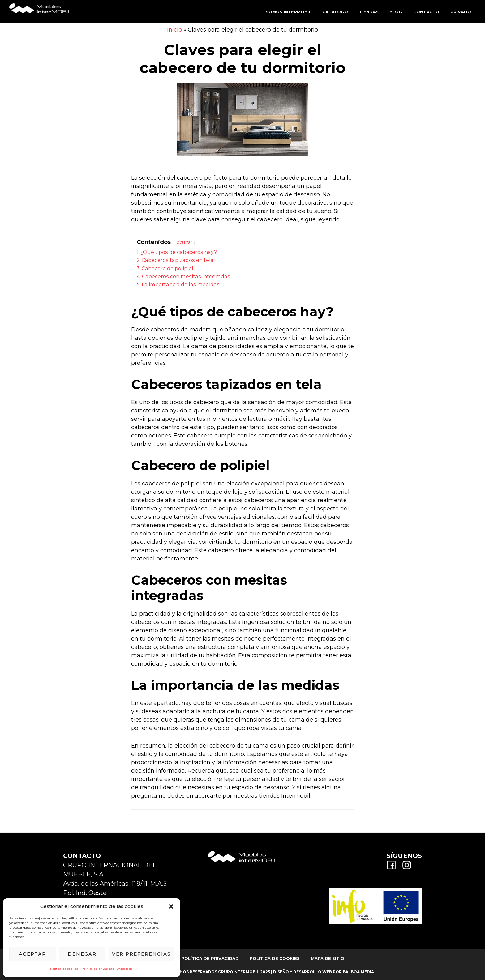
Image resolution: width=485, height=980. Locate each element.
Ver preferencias (141, 954)
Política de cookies (64, 969)
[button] (171, 906)
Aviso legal (125, 969)
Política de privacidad (98, 969)
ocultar (185, 242)
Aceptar (32, 954)
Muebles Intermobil (40, 11)
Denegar (82, 954)
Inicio (174, 30)
